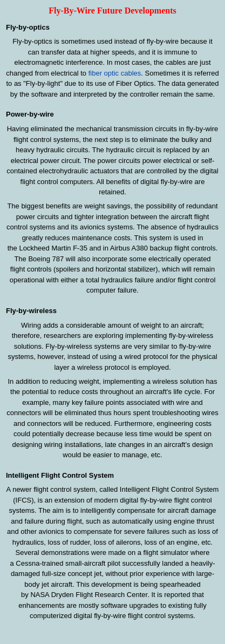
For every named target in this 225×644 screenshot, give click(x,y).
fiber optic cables (115, 73)
